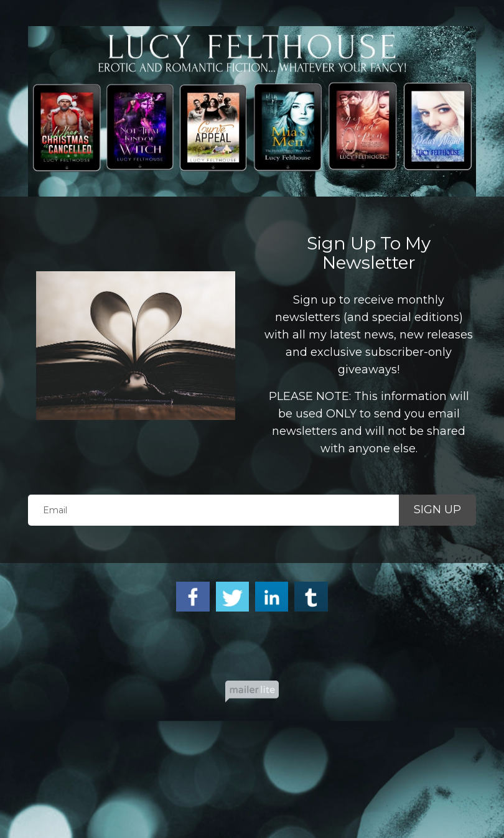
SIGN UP (437, 510)
